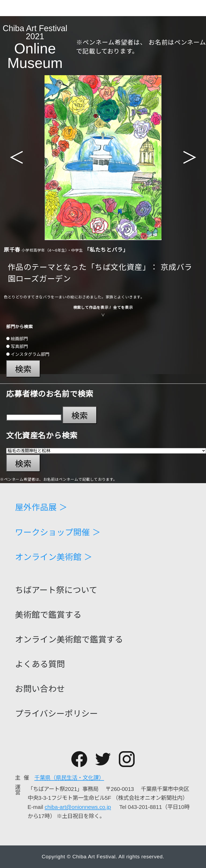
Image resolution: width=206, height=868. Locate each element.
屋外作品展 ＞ (41, 508)
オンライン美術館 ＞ (54, 557)
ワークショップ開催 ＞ (58, 533)
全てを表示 (123, 308)
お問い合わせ (40, 689)
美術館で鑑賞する (48, 615)
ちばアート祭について (56, 590)
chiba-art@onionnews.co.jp (78, 807)
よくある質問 (40, 665)
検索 (23, 369)
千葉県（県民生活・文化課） (69, 778)
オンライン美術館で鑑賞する (69, 640)
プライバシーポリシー (56, 714)
